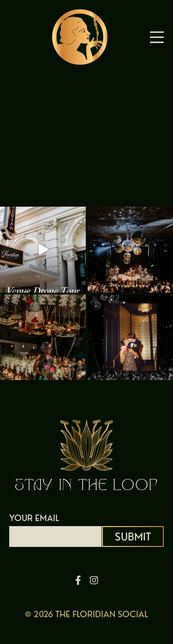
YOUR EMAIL (55, 527)
